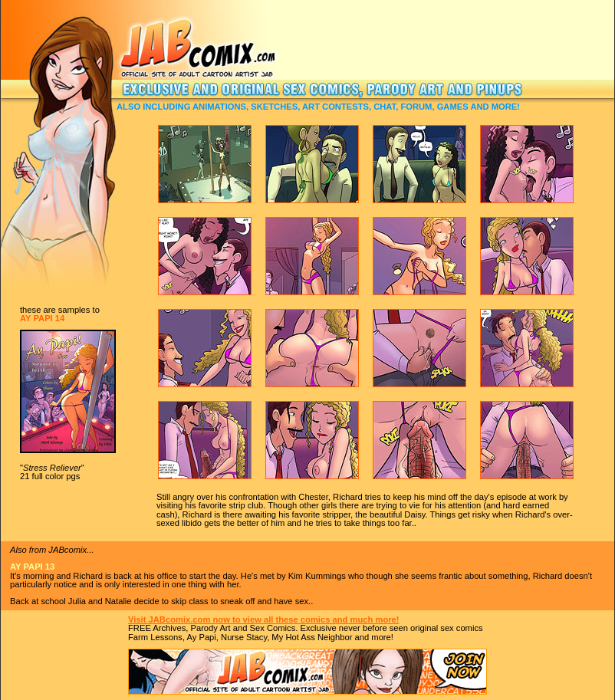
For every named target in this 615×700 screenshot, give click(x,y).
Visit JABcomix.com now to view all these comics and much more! (264, 619)
